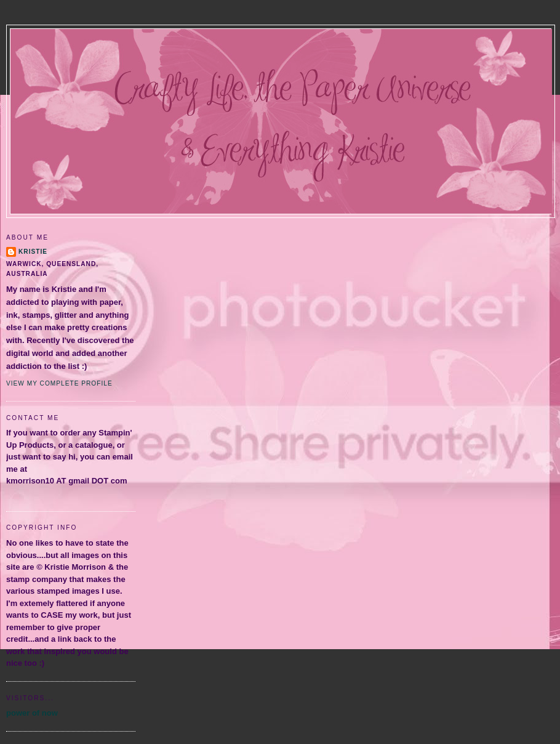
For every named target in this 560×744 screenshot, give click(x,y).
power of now (32, 713)
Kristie (33, 252)
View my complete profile (59, 383)
